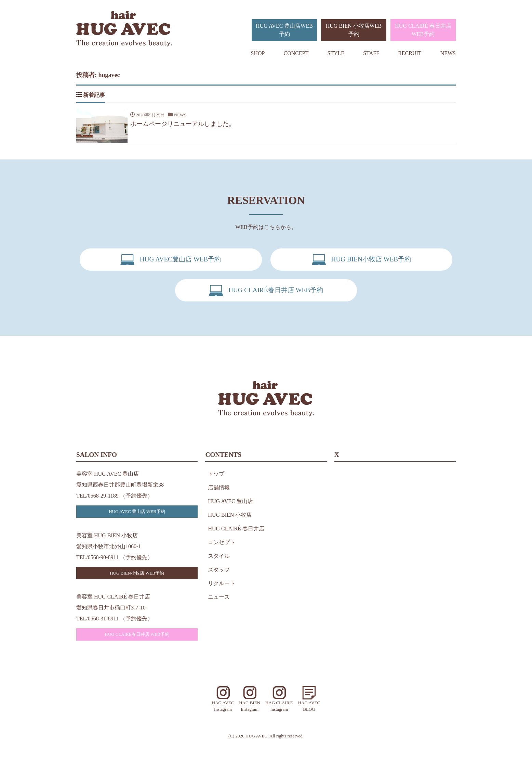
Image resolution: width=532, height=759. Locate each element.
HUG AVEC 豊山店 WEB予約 (137, 511)
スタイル (219, 556)
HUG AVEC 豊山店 (230, 501)
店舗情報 (219, 487)
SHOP (258, 53)
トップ (216, 474)
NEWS (448, 53)
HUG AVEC (256, 736)
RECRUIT (410, 53)
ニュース (219, 597)
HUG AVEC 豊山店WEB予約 (284, 30)
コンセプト (222, 542)
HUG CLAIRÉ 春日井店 (236, 529)
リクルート (222, 583)
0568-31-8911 (103, 619)
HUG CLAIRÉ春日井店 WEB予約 (137, 634)
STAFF (371, 53)
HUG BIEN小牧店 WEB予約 (137, 573)
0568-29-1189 (103, 496)
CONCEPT (296, 53)
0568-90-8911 (103, 557)
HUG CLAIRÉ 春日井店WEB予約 (423, 30)
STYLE (336, 53)
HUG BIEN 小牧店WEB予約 (354, 30)
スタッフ (219, 570)
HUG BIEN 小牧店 (230, 515)
